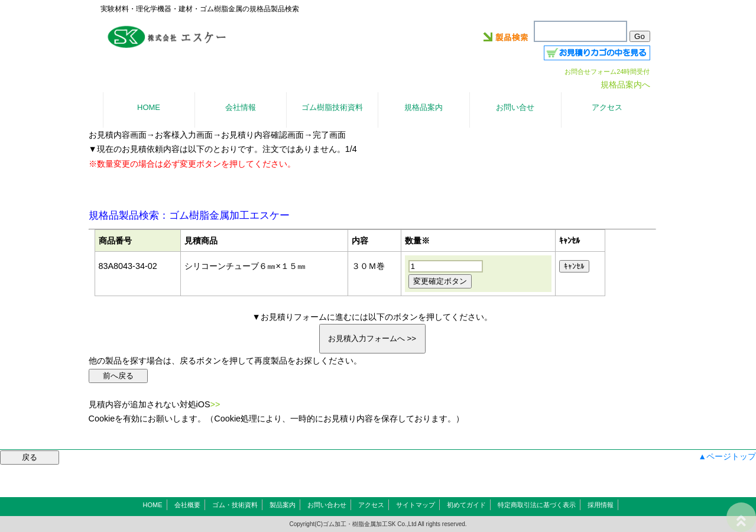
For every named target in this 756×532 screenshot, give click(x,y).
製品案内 (283, 505)
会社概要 (187, 505)
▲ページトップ (727, 456)
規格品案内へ (625, 85)
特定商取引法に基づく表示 (537, 505)
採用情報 (601, 505)
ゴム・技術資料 (235, 505)
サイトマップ (416, 505)
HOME (153, 505)
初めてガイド (466, 505)
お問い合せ (515, 107)
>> (215, 404)
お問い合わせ (327, 505)
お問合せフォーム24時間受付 (607, 72)
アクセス (371, 505)
